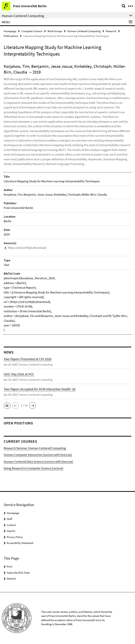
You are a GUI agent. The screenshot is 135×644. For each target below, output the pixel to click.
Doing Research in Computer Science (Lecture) (33, 468)
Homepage (10, 31)
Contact (11, 525)
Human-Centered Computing (84, 31)
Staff (9, 519)
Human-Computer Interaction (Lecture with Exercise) (38, 455)
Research (111, 31)
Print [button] (9, 567)
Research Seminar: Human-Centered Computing (35, 448)
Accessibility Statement (20, 543)
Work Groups (55, 31)
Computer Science (32, 31)
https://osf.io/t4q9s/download (27, 248)
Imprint (11, 531)
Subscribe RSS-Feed (18, 573)
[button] (7, 406)
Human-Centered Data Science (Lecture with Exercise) (38, 462)
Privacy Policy (15, 537)
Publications (11, 36)
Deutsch (11, 579)
